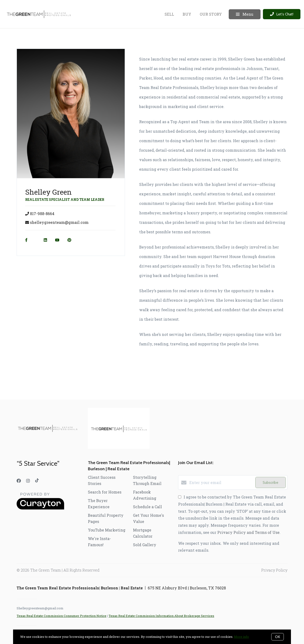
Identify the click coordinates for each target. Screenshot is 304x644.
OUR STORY (211, 14)
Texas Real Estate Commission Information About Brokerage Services (161, 616)
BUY (187, 14)
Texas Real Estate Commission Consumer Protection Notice (62, 616)
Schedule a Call (147, 507)
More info (241, 637)
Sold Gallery (145, 545)
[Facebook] (19, 481)
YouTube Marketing (107, 530)
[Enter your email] (221, 483)
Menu (245, 14)
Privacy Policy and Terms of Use (248, 532)
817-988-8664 (42, 214)
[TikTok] (37, 481)
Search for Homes (105, 492)
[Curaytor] (40, 508)
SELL (169, 14)
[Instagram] (28, 481)
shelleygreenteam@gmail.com (59, 222)
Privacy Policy (274, 570)
